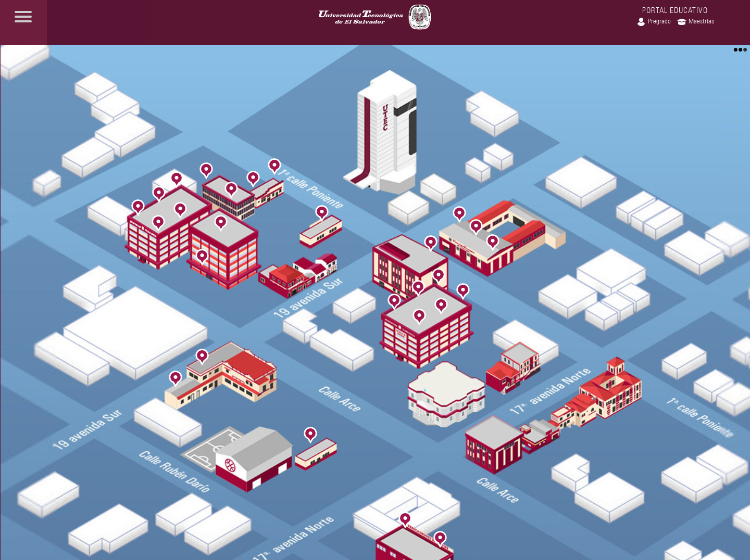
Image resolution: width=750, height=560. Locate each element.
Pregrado (653, 21)
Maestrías (695, 21)
